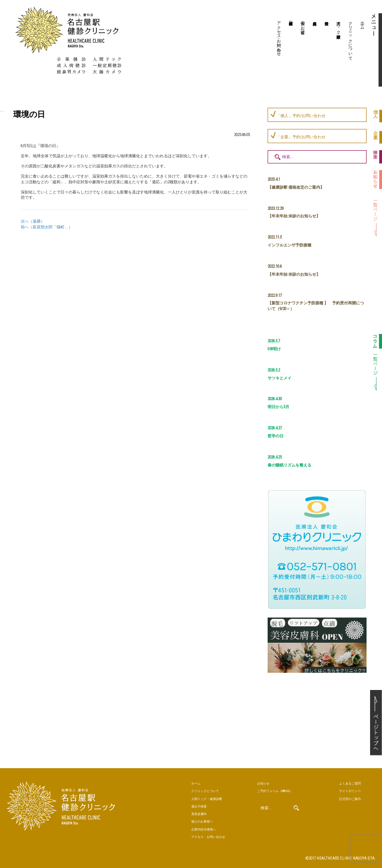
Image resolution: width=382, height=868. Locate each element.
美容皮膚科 (314, 51)
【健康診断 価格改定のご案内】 (296, 187)
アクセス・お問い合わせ (279, 36)
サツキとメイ (280, 378)
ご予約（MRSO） (275, 791)
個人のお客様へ (303, 25)
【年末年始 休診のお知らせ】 (294, 216)
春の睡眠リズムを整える (289, 465)
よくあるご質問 (350, 783)
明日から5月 (278, 407)
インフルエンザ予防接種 (289, 245)
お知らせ (263, 783)
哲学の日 (276, 436)
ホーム (363, 23)
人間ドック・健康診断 (339, 25)
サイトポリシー (350, 791)
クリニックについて (351, 38)
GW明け (274, 349)
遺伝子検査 (325, 51)
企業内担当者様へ (291, 21)
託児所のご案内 (350, 799)
